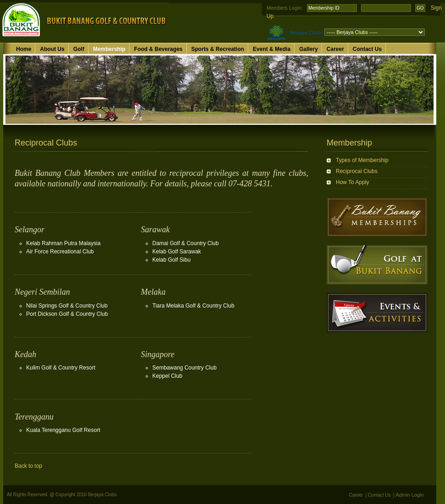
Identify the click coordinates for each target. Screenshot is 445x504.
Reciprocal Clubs (357, 171)
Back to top (28, 466)
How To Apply (353, 182)
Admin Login (410, 495)
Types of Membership (362, 160)
